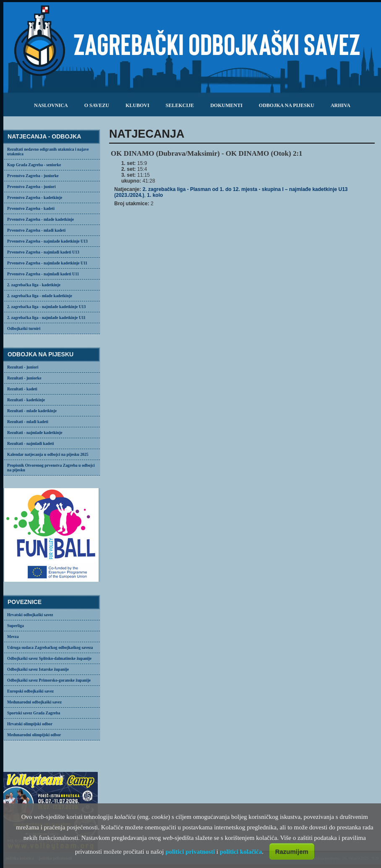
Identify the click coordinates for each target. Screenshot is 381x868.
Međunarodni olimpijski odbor (34, 735)
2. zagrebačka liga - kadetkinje (34, 285)
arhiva (341, 105)
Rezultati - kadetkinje (26, 400)
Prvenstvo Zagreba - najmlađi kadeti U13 (43, 252)
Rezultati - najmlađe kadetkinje (35, 433)
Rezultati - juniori (23, 367)
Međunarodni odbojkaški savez (34, 702)
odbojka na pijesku (287, 105)
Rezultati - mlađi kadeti (28, 422)
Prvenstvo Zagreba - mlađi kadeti (36, 230)
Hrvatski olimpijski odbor (30, 724)
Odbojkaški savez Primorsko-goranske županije (49, 680)
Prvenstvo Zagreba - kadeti (31, 208)
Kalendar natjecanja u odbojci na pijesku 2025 (48, 454)
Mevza (13, 637)
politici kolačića (241, 852)
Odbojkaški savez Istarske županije (38, 669)
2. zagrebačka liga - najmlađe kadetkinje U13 (46, 307)
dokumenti (226, 105)
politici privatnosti (190, 852)
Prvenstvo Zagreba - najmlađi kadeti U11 (43, 274)
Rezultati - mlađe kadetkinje (32, 411)
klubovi (137, 105)
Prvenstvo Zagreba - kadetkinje (35, 197)
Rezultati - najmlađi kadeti (31, 443)
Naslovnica (51, 105)
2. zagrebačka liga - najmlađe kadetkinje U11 (46, 318)
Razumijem (292, 851)
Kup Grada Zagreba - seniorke (34, 165)
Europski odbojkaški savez (30, 691)
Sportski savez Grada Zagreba (34, 713)
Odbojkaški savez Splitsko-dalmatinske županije (49, 658)
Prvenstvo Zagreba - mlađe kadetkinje (40, 219)
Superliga (16, 626)
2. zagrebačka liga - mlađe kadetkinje (40, 296)
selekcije (180, 105)
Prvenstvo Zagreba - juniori (31, 187)
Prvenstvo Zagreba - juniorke (33, 176)
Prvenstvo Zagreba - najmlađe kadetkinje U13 (47, 241)
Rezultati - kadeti (22, 389)
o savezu (97, 105)
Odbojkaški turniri (24, 328)
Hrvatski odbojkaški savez (30, 615)
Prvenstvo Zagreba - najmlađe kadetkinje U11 (47, 263)
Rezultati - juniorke (24, 378)
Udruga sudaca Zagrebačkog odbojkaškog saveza (50, 647)
